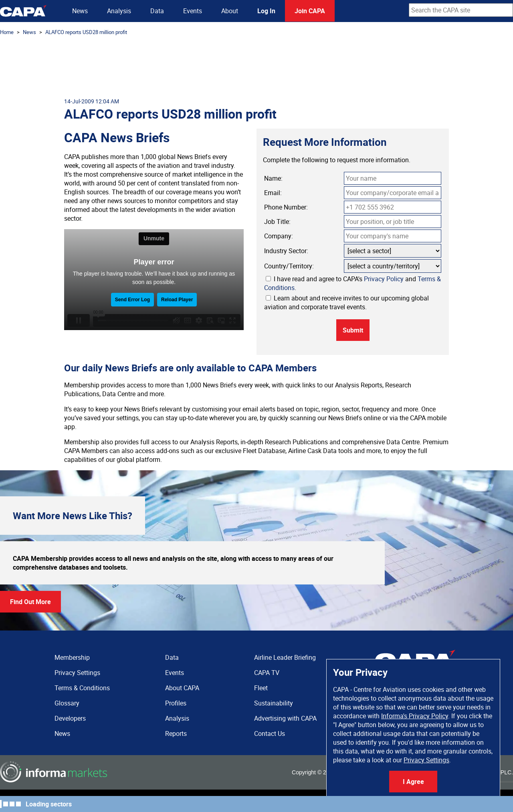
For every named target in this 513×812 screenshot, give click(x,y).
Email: (273, 193)
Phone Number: (286, 207)
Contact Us (270, 733)
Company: (279, 236)
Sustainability (274, 703)
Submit (353, 330)
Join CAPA (310, 11)
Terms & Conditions (82, 688)
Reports (176, 733)
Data (157, 11)
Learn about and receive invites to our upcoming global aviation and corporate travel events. (346, 302)
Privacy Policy (384, 279)
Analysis (119, 11)
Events (193, 11)
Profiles (176, 703)
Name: (273, 178)
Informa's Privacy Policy (415, 716)
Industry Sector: (286, 251)
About (230, 11)
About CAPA (182, 688)
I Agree (413, 782)
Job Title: (277, 222)
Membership (72, 657)
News (80, 11)
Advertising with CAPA (285, 718)
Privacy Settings (426, 760)
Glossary (67, 703)
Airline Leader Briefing (285, 657)
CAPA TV (267, 673)
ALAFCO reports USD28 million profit (86, 32)
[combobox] (461, 10)
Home (7, 32)
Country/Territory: (289, 266)
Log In (266, 11)
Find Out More (30, 602)
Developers (70, 718)
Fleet (261, 688)
